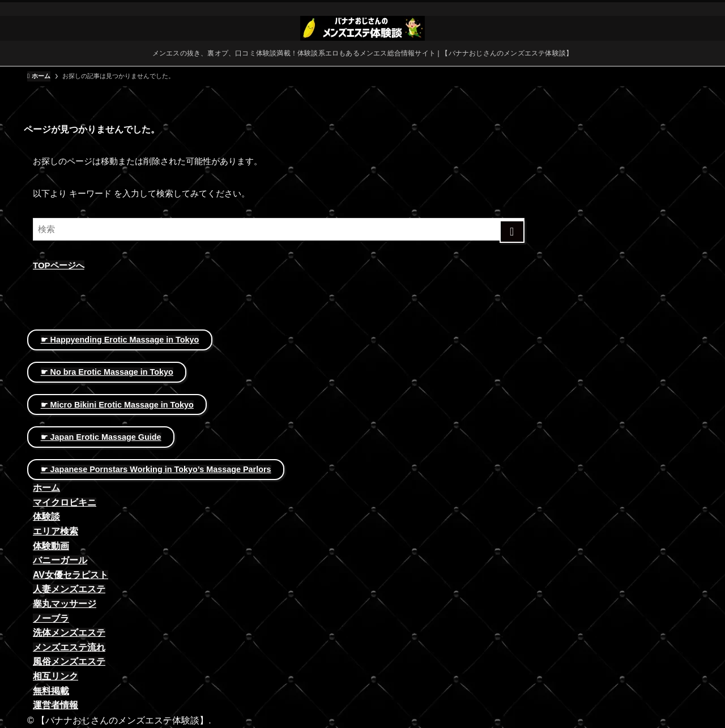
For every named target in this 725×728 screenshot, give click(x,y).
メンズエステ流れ (69, 647)
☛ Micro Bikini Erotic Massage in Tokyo (117, 405)
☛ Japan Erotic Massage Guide (101, 437)
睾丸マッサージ (65, 604)
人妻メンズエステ (69, 589)
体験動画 (51, 546)
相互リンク (56, 676)
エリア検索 (56, 531)
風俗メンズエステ (69, 661)
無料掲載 (51, 691)
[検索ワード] (279, 229)
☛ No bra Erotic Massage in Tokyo (107, 372)
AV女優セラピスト (71, 575)
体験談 (46, 517)
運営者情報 (56, 705)
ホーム (46, 488)
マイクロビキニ (65, 502)
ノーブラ (51, 618)
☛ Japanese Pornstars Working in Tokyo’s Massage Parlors (156, 469)
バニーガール (60, 560)
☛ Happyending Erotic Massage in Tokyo (120, 340)
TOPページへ (59, 265)
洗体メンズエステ (69, 633)
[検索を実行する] (512, 232)
